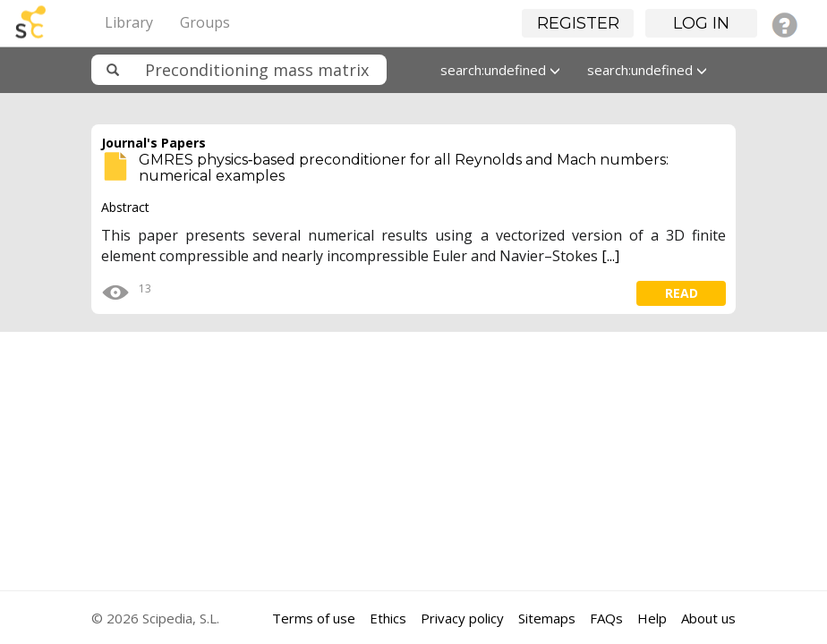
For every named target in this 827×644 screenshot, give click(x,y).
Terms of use (314, 618)
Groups (205, 22)
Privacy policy (462, 618)
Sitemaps (547, 618)
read (682, 293)
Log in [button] (701, 23)
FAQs (606, 618)
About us (708, 618)
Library (129, 22)
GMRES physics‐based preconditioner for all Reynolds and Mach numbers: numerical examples (404, 168)
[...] (610, 256)
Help (652, 618)
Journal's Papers (153, 143)
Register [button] (578, 23)
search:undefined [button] (500, 70)
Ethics (388, 618)
